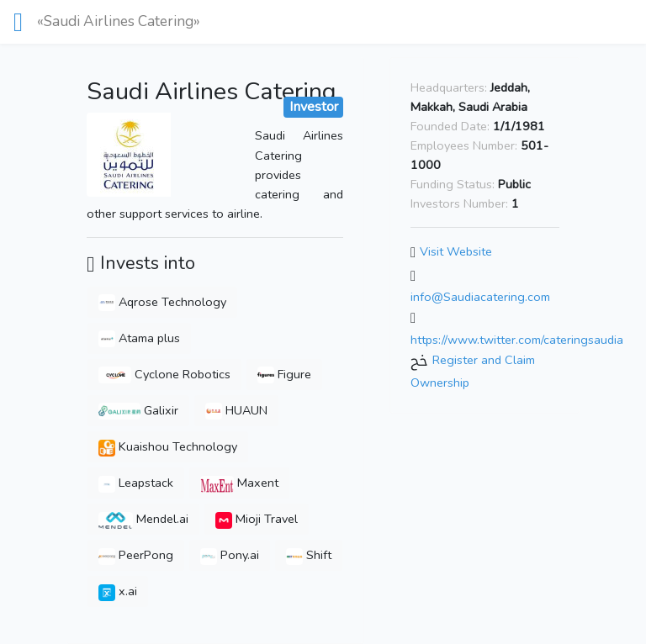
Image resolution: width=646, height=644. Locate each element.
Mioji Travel (257, 519)
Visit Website (456, 251)
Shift (309, 555)
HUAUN (236, 410)
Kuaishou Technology (168, 446)
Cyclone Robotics (164, 374)
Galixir (138, 410)
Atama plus (139, 338)
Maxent (239, 483)
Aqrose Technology (162, 302)
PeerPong (136, 555)
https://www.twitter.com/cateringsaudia (517, 340)
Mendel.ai (143, 519)
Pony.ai (230, 555)
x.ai (118, 591)
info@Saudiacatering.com (480, 297)
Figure (284, 374)
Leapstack (136, 483)
